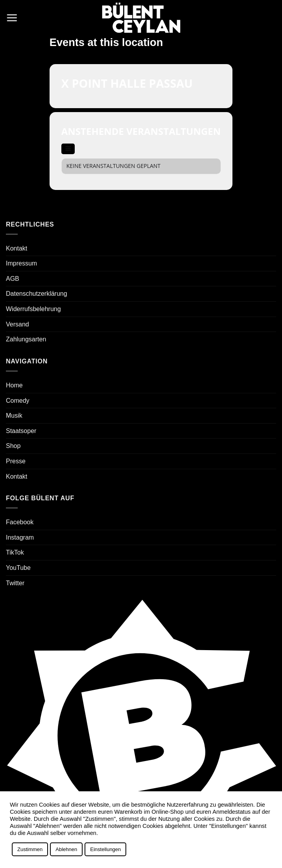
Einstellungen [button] (105, 849)
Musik (14, 416)
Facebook (20, 522)
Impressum (21, 263)
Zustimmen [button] (30, 849)
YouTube (18, 568)
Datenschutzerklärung (37, 294)
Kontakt (17, 248)
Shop (13, 446)
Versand (18, 324)
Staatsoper (21, 431)
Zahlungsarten (26, 339)
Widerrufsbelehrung (33, 309)
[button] (12, 18)
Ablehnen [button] (66, 849)
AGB (13, 279)
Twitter (15, 583)
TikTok (15, 552)
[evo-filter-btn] (68, 149)
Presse (16, 461)
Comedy (18, 401)
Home (14, 385)
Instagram (20, 537)
